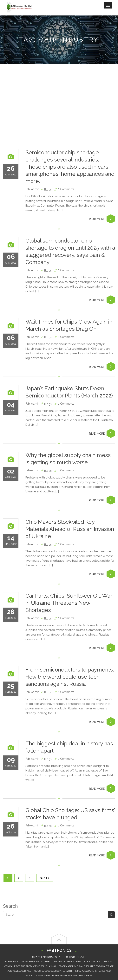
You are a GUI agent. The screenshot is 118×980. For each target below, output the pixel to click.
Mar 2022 (11, 541)
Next (45, 878)
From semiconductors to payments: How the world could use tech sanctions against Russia (70, 677)
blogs (48, 190)
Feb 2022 (11, 614)
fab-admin (32, 189)
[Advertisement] (59, 106)
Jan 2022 (11, 829)
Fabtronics (59, 950)
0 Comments (66, 189)
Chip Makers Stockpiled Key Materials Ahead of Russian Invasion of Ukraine (70, 529)
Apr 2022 (11, 171)
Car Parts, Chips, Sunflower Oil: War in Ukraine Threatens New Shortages (69, 603)
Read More (102, 219)
